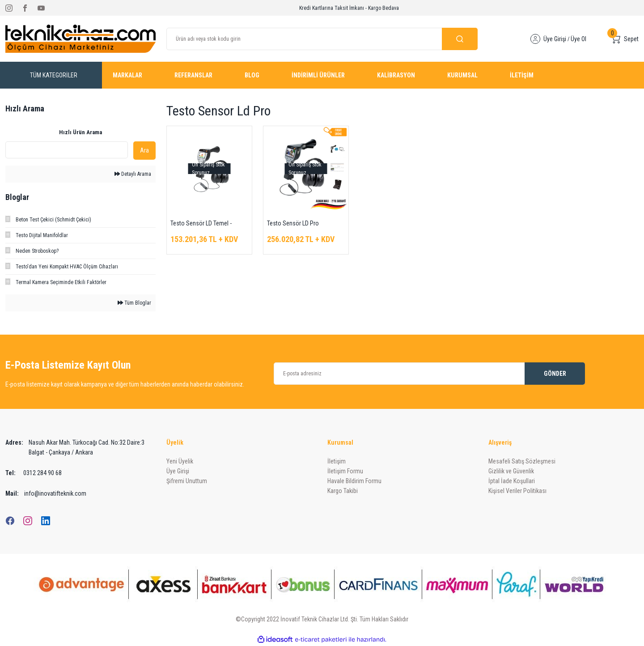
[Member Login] (535, 39)
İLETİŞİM (522, 75)
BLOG (252, 75)
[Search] (322, 39)
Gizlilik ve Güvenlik (511, 471)
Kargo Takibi (343, 491)
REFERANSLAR (193, 75)
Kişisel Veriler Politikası (517, 491)
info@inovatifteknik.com (46, 493)
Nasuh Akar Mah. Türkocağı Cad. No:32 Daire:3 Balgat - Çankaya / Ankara (75, 447)
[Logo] (80, 38)
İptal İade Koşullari (512, 481)
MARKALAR (127, 75)
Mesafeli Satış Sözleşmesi (522, 461)
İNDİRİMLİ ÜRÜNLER (318, 75)
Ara (144, 150)
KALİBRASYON (396, 75)
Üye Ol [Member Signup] (578, 39)
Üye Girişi (178, 471)
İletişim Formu (345, 471)
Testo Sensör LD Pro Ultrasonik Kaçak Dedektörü (302, 224)
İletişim (337, 461)
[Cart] (624, 39)
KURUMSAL (462, 75)
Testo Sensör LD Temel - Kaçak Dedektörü (201, 224)
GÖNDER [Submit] (555, 374)
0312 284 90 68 (34, 473)
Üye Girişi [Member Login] (555, 39)
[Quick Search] (67, 150)
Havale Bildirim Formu (354, 481)
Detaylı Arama (133, 174)
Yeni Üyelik (180, 461)
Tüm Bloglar (134, 303)
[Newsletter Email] (429, 374)
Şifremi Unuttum (187, 481)
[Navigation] (54, 75)
